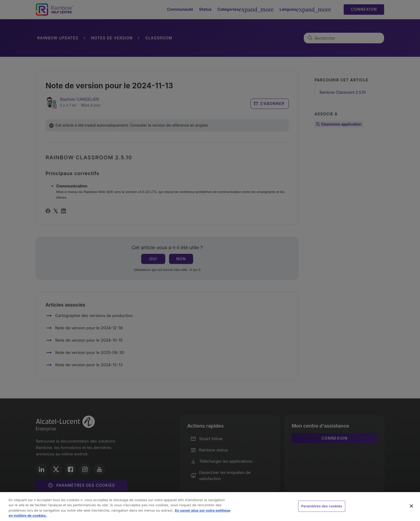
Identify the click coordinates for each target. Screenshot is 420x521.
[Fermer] (411, 506)
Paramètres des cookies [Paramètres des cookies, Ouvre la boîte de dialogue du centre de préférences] (322, 506)
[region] (210, 507)
